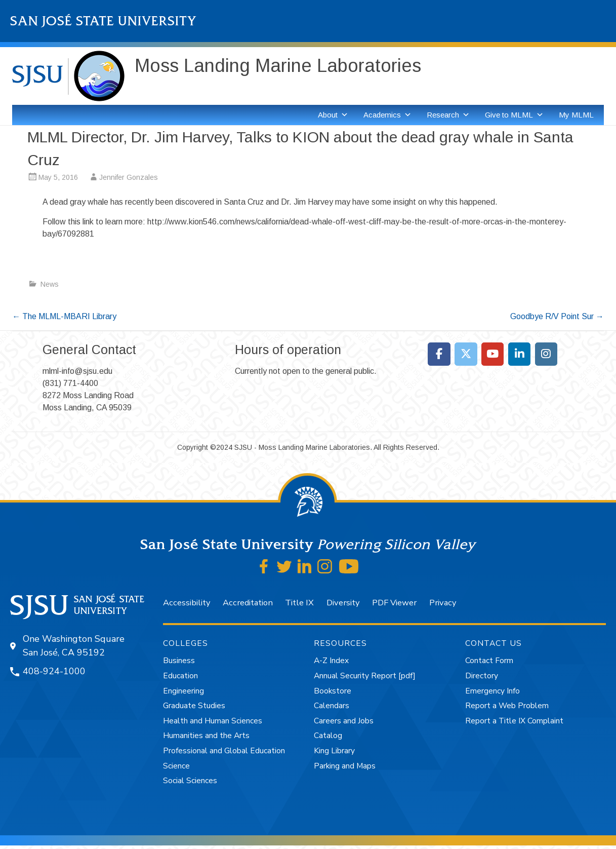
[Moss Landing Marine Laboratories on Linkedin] (520, 354)
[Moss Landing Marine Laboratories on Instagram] (546, 354)
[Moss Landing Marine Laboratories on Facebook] (439, 354)
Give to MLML (514, 115)
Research (448, 115)
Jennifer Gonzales (129, 177)
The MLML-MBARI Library (64, 316)
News (50, 284)
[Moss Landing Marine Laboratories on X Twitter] (466, 354)
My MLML (576, 115)
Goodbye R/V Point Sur (557, 316)
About (333, 115)
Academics (387, 115)
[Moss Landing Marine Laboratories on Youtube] (493, 354)
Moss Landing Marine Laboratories (278, 66)
